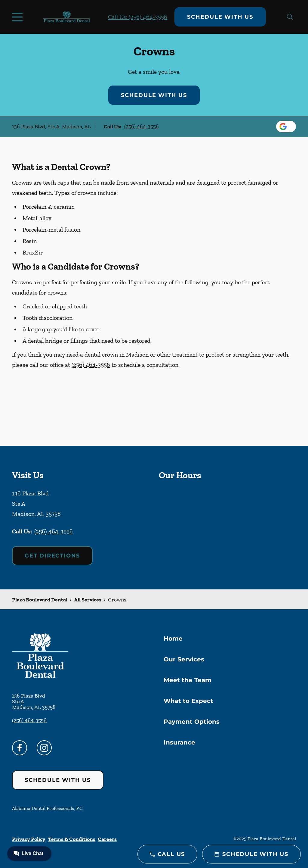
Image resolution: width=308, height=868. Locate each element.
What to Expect (188, 701)
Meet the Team (188, 680)
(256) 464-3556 (142, 126)
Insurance (179, 742)
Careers (107, 839)
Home (173, 639)
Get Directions (52, 556)
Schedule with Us (220, 17)
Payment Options (192, 722)
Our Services (184, 659)
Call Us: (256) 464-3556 (138, 17)
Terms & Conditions (72, 839)
